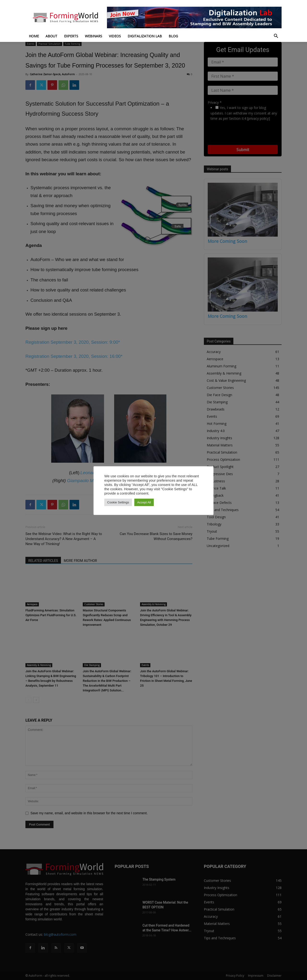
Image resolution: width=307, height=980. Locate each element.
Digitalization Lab (145, 36)
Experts (71, 36)
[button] (276, 37)
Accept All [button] (144, 502)
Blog (173, 36)
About (51, 36)
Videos (115, 36)
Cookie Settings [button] (118, 502)
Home (34, 36)
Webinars (94, 36)
